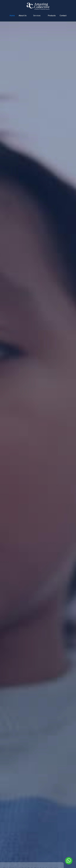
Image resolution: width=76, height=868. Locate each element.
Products (52, 16)
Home (12, 16)
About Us (23, 16)
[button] (37, 16)
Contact (63, 16)
